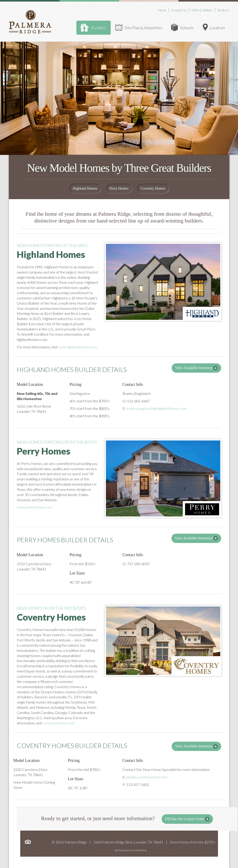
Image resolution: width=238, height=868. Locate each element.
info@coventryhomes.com (147, 777)
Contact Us (179, 10)
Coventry (153, 188)
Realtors (223, 10)
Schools (187, 28)
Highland (85, 188)
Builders (99, 28)
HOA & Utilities (202, 10)
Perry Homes (119, 188)
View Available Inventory (196, 368)
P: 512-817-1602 (136, 784)
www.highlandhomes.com (78, 347)
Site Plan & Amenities (143, 28)
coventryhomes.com (59, 723)
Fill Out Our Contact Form (187, 819)
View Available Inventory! (196, 538)
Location (217, 28)
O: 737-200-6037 (136, 564)
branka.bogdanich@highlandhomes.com (157, 408)
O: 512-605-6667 (136, 401)
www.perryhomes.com (35, 507)
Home (162, 10)
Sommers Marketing (134, 850)
